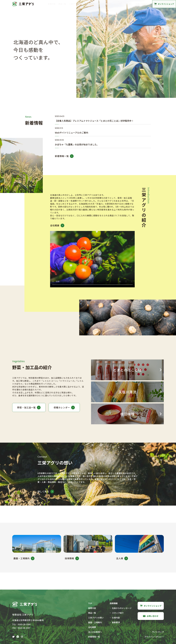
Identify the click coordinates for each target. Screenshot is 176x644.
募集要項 (116, 622)
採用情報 (118, 4)
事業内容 (52, 4)
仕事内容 (116, 618)
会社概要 (107, 4)
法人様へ (129, 4)
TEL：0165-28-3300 (21, 624)
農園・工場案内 (94, 4)
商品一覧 (62, 4)
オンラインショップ (151, 606)
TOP (90, 603)
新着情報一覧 (94, 637)
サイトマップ (158, 632)
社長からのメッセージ (122, 608)
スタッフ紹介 (118, 613)
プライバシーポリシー (154, 637)
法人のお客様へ (95, 632)
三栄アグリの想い (77, 4)
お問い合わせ (141, 4)
